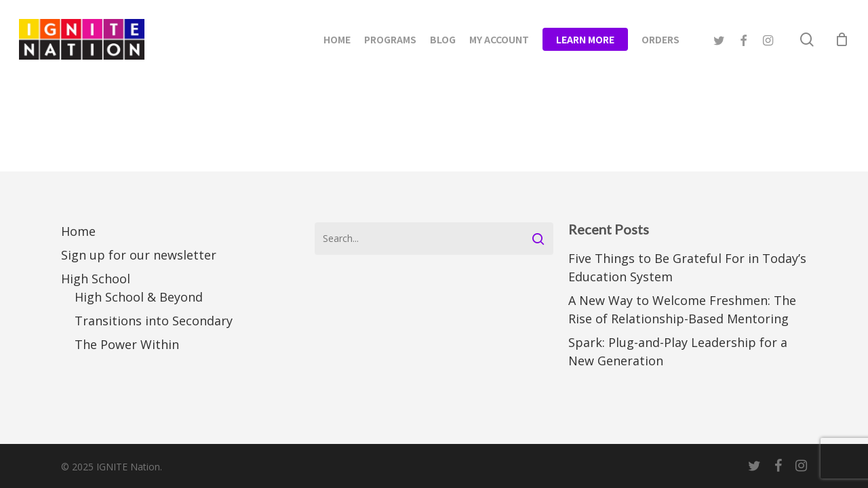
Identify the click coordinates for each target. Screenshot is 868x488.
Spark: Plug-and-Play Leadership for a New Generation (678, 351)
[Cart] (842, 39)
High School (96, 279)
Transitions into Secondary (154, 321)
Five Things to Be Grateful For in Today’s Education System (687, 267)
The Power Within (127, 344)
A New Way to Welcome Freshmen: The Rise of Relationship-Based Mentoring (682, 309)
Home (78, 231)
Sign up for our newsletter (139, 255)
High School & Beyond (139, 297)
